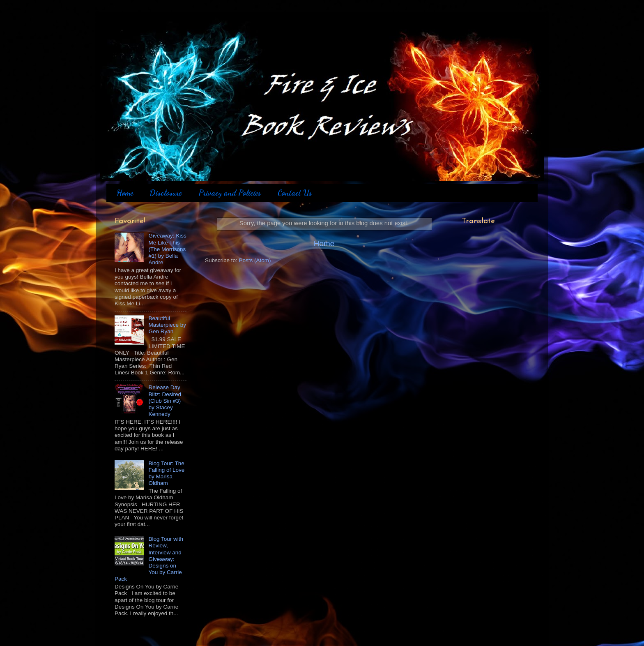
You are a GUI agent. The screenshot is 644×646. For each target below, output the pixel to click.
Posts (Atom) (255, 260)
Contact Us (295, 193)
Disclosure (166, 193)
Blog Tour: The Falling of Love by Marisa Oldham (166, 473)
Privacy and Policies (230, 193)
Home (125, 193)
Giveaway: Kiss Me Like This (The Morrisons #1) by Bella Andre (167, 249)
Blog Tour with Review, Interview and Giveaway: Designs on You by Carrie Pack (149, 559)
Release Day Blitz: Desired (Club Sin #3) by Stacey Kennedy (165, 401)
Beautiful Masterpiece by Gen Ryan (167, 325)
